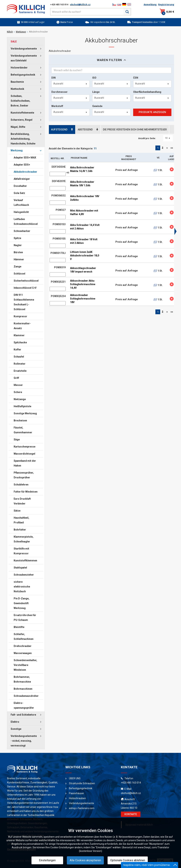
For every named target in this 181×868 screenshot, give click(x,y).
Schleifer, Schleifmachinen (24, 637)
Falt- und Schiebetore (23, 715)
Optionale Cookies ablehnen (128, 860)
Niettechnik (17, 89)
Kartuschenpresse (25, 447)
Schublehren (21, 485)
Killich (10, 32)
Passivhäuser (77, 793)
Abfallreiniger (22, 179)
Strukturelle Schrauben (82, 783)
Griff (16, 378)
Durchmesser (59, 92)
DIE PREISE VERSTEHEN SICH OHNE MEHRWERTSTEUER (135, 130)
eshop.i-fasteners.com (82, 808)
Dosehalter (20, 186)
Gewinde (97, 106)
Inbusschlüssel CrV (25, 288)
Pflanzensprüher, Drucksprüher (24, 475)
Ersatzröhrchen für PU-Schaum (25, 618)
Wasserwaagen (23, 653)
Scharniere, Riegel (22, 120)
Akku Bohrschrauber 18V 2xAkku (85, 198)
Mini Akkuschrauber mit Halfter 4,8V (84, 212)
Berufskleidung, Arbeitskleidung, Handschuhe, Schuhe (23, 139)
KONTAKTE (131, 814)
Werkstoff (57, 106)
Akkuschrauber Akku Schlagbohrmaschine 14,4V (83, 284)
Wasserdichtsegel (24, 454)
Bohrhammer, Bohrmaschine (22, 679)
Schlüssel (19, 274)
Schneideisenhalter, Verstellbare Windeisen (25, 665)
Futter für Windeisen (26, 492)
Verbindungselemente (24, 49)
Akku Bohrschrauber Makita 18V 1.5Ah (82, 184)
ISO (94, 78)
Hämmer (19, 259)
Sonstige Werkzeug (25, 413)
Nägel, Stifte (18, 127)
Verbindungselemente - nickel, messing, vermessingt (24, 741)
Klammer (19, 335)
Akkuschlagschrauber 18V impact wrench (83, 270)
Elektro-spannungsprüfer (24, 705)
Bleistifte (19, 627)
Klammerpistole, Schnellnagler (24, 539)
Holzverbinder (19, 68)
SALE (14, 42)
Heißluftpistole (22, 406)
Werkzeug (21, 32)
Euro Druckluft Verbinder (22, 501)
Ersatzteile (20, 371)
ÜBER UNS (75, 778)
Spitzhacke (20, 342)
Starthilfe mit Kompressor (21, 551)
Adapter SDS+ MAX (25, 158)
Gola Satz (19, 193)
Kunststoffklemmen (25, 561)
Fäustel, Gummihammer (23, 430)
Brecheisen (20, 421)
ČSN (136, 78)
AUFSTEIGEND (62, 130)
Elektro (15, 722)
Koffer (17, 350)
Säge (17, 440)
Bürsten (18, 252)
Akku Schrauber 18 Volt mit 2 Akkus (84, 241)
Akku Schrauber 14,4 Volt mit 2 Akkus (85, 227)
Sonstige (16, 729)
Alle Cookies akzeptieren (85, 860)
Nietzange (20, 399)
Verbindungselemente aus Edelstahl (24, 58)
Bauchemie (17, 82)
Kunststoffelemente (22, 113)
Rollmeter (20, 364)
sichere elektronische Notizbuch (22, 587)
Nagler (18, 245)
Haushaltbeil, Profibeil (21, 520)
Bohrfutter (20, 530)
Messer (18, 385)
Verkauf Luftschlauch (21, 203)
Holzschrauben (77, 798)
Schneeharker (22, 231)
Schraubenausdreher (26, 696)
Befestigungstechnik (23, 75)
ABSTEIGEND (88, 130)
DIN (54, 78)
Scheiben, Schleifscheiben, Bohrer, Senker (20, 101)
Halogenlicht (21, 212)
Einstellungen (47, 860)
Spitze (17, 238)
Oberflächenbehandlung (147, 92)
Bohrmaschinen (23, 689)
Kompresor (20, 316)
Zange (18, 267)
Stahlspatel (20, 568)
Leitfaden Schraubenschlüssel (26, 222)
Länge (96, 92)
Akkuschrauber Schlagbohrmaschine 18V (83, 299)
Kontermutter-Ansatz (22, 326)
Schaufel (19, 357)
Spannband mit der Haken (25, 463)
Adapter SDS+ (22, 165)
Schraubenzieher (24, 575)
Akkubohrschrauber (25, 172)
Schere (18, 392)
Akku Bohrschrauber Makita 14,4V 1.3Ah (82, 169)
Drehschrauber (23, 646)
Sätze (17, 511)
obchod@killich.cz (80, 5)
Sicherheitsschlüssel (26, 281)
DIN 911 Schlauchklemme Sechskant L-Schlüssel (24, 302)
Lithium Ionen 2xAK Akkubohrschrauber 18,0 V (85, 256)
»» (172, 148)
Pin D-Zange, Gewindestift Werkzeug (22, 603)
